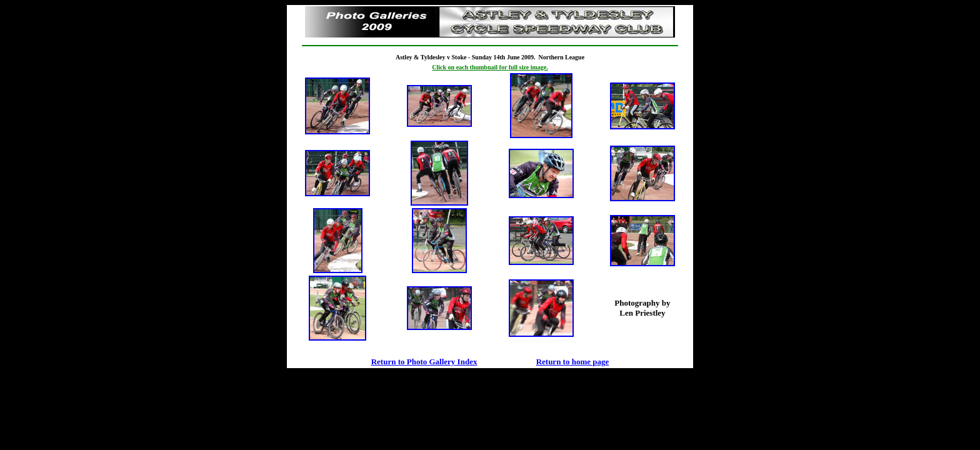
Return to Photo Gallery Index (424, 362)
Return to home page (573, 362)
